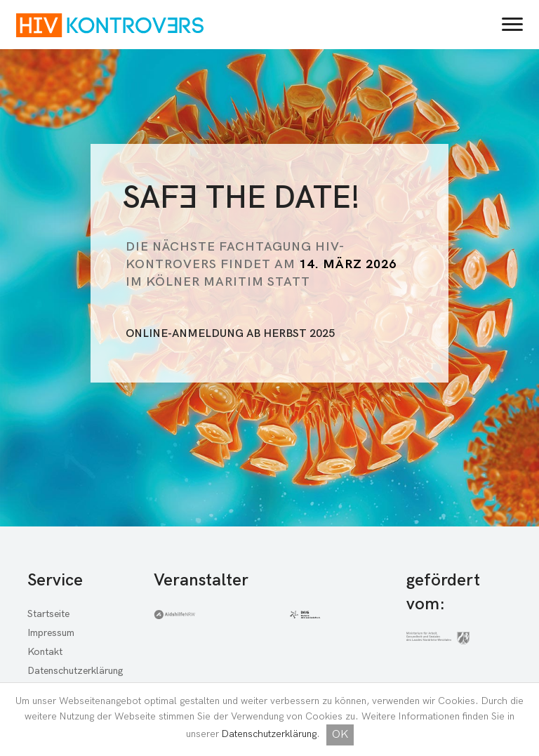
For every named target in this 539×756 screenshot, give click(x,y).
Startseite (48, 614)
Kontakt (45, 652)
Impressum (51, 633)
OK (340, 735)
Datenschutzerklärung (269, 734)
